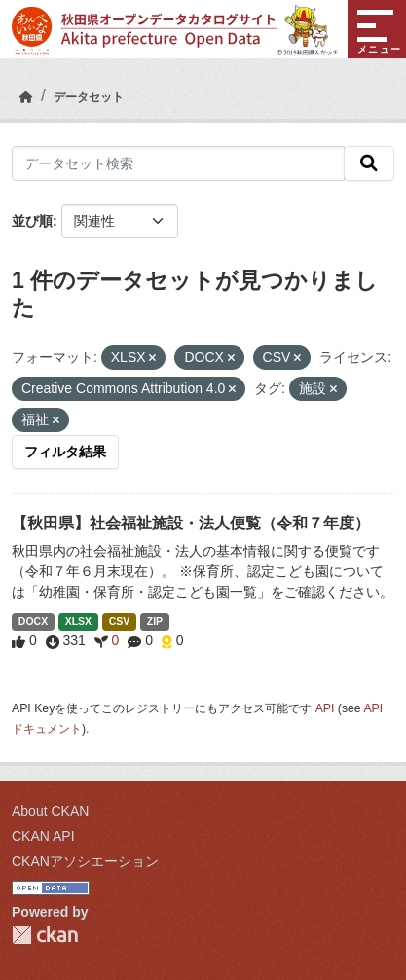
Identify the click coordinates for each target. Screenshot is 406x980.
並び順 (32, 221)
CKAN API (43, 836)
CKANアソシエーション (85, 861)
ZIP (155, 621)
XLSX (78, 621)
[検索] (369, 163)
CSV (120, 621)
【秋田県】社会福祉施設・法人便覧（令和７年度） (191, 523)
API (325, 708)
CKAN (45, 935)
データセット (89, 97)
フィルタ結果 (65, 452)
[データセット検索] (178, 163)
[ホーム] (26, 97)
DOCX (33, 621)
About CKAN (50, 811)
